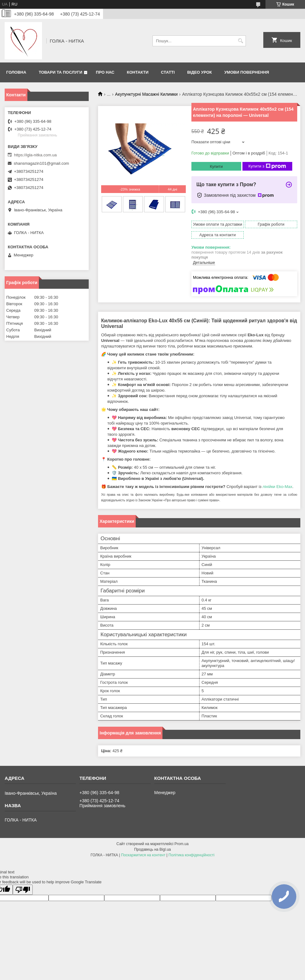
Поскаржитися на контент (143, 855)
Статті (168, 72)
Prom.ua (182, 844)
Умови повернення (247, 72)
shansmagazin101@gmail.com (41, 163)
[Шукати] (240, 41)
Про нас (105, 72)
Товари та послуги (60, 72)
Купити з (267, 166)
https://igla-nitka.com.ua (35, 155)
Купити (216, 166)
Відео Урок (199, 72)
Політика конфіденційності (191, 855)
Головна (16, 72)
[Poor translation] (23, 890)
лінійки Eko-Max (278, 487)
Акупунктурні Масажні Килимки (146, 94)
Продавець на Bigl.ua (152, 849)
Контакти (138, 72)
